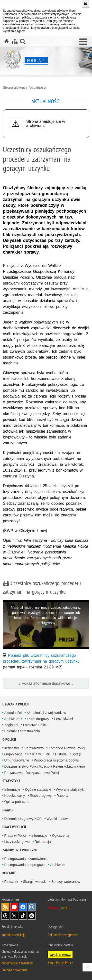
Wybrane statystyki (70, 790)
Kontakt (9, 873)
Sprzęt (76, 754)
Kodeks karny (15, 796)
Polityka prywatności (15, 970)
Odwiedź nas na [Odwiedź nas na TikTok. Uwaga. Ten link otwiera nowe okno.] (23, 916)
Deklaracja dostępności (63, 935)
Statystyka (11, 781)
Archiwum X (14, 719)
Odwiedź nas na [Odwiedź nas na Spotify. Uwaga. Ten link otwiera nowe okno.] (32, 916)
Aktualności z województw (46, 713)
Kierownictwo (34, 748)
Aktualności (37, 87)
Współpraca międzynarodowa (56, 760)
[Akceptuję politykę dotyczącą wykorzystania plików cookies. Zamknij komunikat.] (85, 4)
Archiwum (58, 865)
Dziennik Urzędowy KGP (23, 819)
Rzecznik (11, 882)
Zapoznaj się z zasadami (17, 963)
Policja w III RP (39, 754)
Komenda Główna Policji (67, 748)
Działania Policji (16, 704)
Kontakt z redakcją (13, 935)
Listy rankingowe (17, 842)
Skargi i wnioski (35, 882)
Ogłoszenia (61, 836)
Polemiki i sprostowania (22, 731)
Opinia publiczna (17, 802)
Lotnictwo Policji (35, 725)
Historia (61, 754)
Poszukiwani (64, 719)
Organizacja (14, 754)
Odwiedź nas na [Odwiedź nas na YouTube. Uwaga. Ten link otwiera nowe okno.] (14, 907)
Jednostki (12, 748)
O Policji (9, 739)
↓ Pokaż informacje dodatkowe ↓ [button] (46, 683)
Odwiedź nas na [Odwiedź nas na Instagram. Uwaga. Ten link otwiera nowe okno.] (32, 907)
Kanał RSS (5, 907)
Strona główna (14, 87)
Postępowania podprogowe (25, 865)
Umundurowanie (17, 760)
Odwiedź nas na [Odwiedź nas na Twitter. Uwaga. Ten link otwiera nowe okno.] (14, 916)
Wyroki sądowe (58, 819)
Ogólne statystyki (38, 790)
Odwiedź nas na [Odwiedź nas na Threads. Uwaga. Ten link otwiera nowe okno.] (5, 916)
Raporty (62, 796)
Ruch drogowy (38, 719)
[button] (83, 42)
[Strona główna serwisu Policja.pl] (7, 41)
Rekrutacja (43, 842)
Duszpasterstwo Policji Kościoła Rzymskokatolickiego (45, 766)
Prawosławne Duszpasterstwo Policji (32, 773)
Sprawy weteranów (66, 882)
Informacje (12, 790)
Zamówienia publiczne (20, 850)
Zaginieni (11, 725)
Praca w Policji (14, 827)
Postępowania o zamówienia (26, 859)
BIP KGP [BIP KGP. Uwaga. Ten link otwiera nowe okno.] (66, 908)
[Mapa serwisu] (15, 41)
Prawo (8, 810)
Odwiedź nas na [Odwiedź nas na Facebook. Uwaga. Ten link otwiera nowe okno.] (23, 907)
